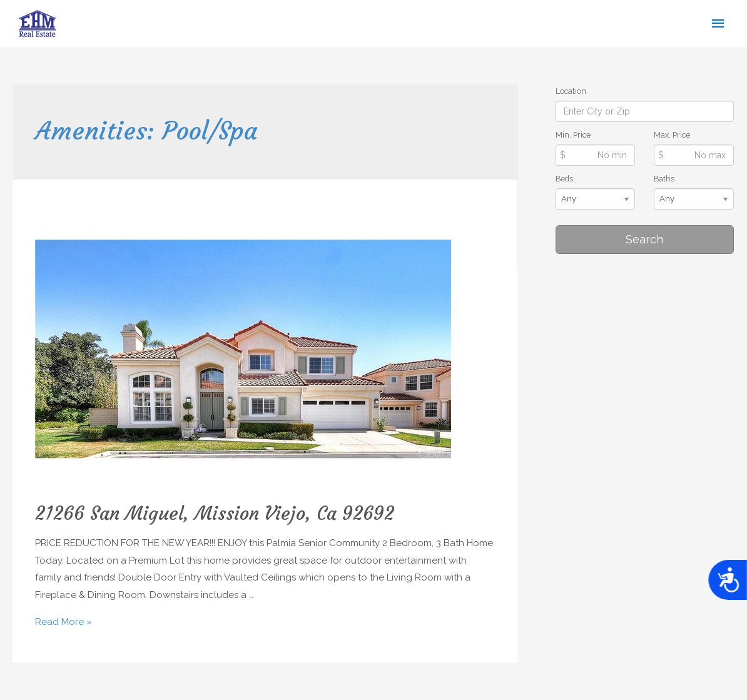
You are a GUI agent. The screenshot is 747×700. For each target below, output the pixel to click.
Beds (564, 179)
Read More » (64, 622)
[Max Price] (694, 155)
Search (644, 239)
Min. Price (573, 135)
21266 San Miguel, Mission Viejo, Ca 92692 (215, 513)
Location (571, 91)
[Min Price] (596, 155)
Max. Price (672, 135)
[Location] (645, 111)
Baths (664, 179)
